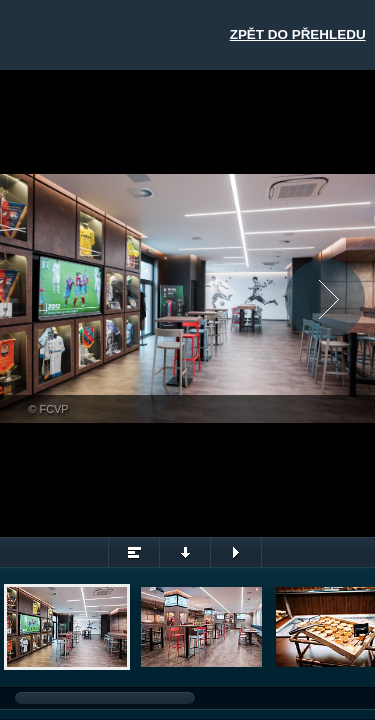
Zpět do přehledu (298, 34)
